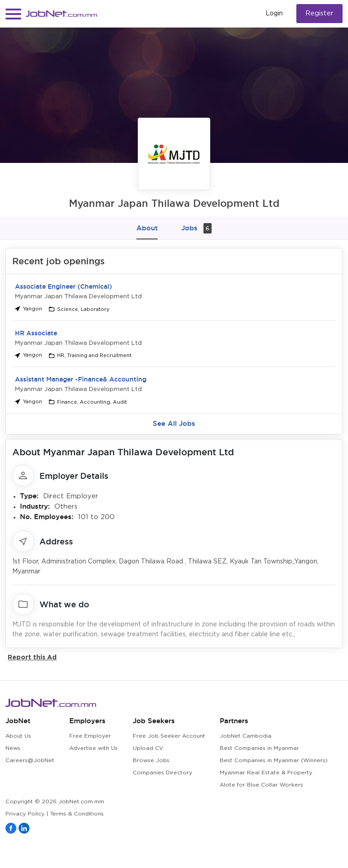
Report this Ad (32, 657)
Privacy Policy (25, 814)
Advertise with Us (94, 748)
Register (319, 13)
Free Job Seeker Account (169, 736)
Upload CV (148, 748)
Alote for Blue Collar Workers (261, 785)
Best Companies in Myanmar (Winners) (274, 761)
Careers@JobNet (30, 761)
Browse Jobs (151, 761)
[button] (13, 14)
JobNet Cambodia (246, 736)
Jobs (196, 228)
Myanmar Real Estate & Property (266, 773)
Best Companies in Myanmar (259, 748)
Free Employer (90, 736)
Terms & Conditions (77, 814)
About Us (18, 736)
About (147, 228)
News (13, 748)
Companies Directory (162, 773)
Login (274, 14)
